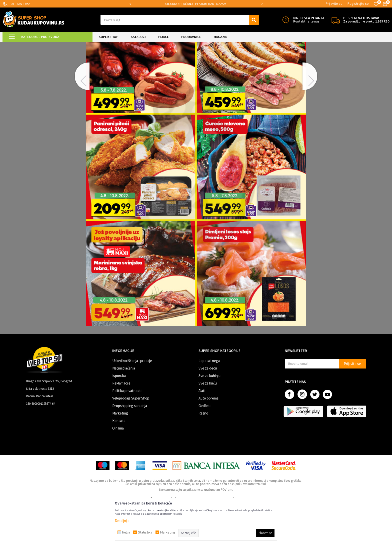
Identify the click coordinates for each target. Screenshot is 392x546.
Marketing (120, 455)
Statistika (145, 532)
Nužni (126, 532)
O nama (118, 470)
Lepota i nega (209, 402)
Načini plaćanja (124, 410)
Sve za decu (208, 410)
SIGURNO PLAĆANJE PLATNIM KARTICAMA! (196, 4)
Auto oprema (208, 440)
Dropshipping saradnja (130, 447)
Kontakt (119, 462)
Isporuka (119, 417)
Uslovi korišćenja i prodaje (132, 402)
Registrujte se (358, 3)
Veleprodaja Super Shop (131, 440)
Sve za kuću (208, 425)
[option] (196, 4)
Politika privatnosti (127, 432)
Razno (203, 455)
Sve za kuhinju (209, 417)
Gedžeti (204, 447)
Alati (202, 432)
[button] (180, 20)
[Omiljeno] (376, 4)
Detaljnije (122, 521)
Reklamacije (121, 425)
